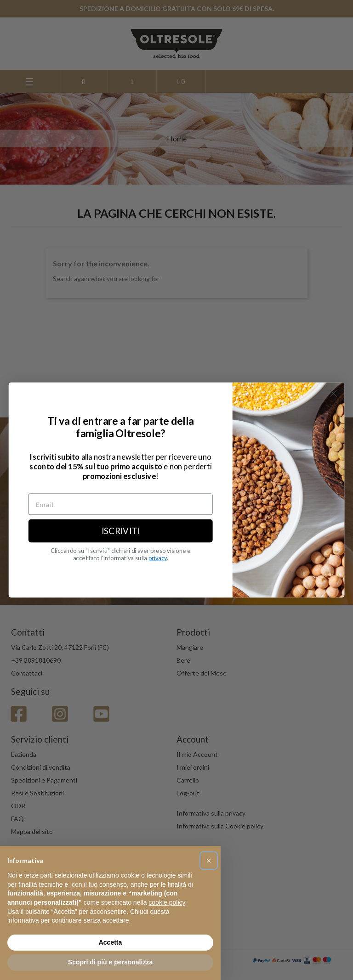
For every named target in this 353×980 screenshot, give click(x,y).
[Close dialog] (333, 393)
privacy (158, 558)
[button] (209, 861)
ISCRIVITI (121, 531)
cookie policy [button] (167, 902)
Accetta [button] (111, 942)
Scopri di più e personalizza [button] (110, 962)
